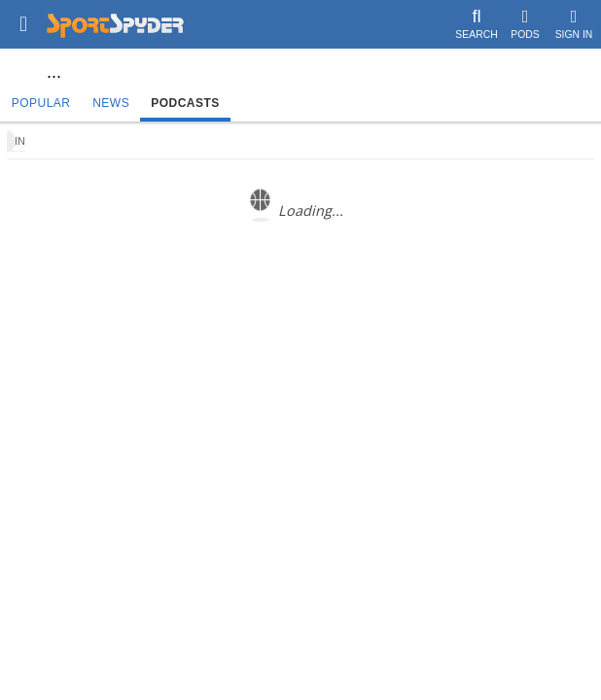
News (111, 103)
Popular (41, 103)
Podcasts (185, 103)
